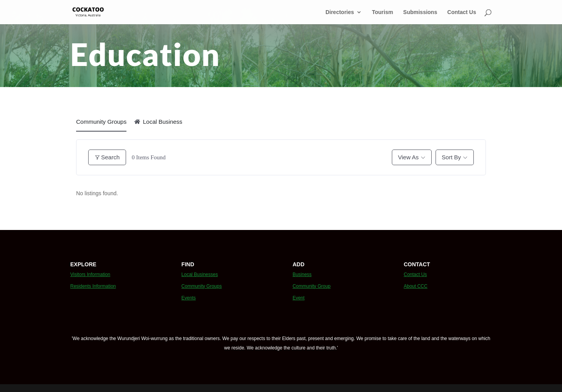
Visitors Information (90, 274)
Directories (340, 12)
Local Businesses (200, 274)
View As (408, 157)
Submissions (420, 12)
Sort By (451, 157)
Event (299, 298)
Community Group (312, 286)
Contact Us (462, 12)
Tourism (382, 12)
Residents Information (93, 286)
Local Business (158, 122)
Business (302, 274)
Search (107, 157)
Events (189, 298)
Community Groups (101, 122)
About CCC (415, 286)
